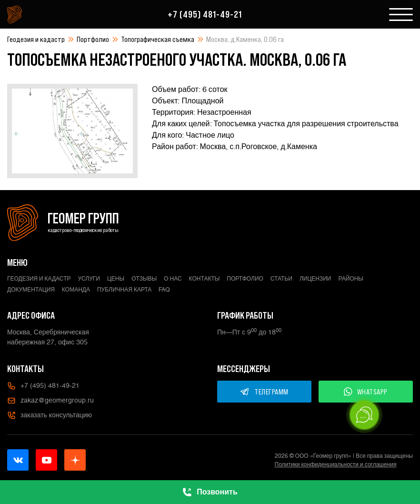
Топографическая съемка (158, 39)
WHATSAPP (366, 392)
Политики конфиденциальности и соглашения (336, 464)
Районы (351, 279)
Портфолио (93, 39)
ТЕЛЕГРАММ (264, 392)
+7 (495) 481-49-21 (205, 14)
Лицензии (315, 279)
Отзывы (144, 279)
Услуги (89, 279)
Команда (76, 290)
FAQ (164, 290)
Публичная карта (124, 290)
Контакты (205, 279)
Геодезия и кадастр (36, 39)
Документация (31, 290)
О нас (173, 279)
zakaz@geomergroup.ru (50, 401)
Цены (116, 279)
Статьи (281, 279)
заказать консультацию (50, 415)
